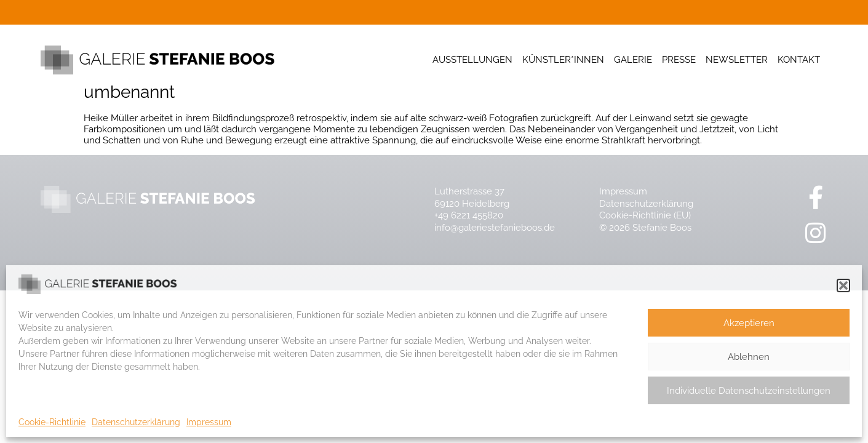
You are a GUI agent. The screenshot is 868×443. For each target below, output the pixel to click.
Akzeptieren (749, 323)
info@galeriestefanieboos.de (495, 228)
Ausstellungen (472, 60)
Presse (679, 60)
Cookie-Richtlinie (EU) (645, 215)
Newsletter (737, 60)
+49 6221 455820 (469, 215)
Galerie (633, 60)
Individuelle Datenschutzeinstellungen (749, 391)
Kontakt (799, 60)
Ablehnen (749, 357)
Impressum (209, 422)
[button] (843, 285)
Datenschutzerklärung (136, 422)
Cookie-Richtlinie (52, 422)
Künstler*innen (563, 60)
